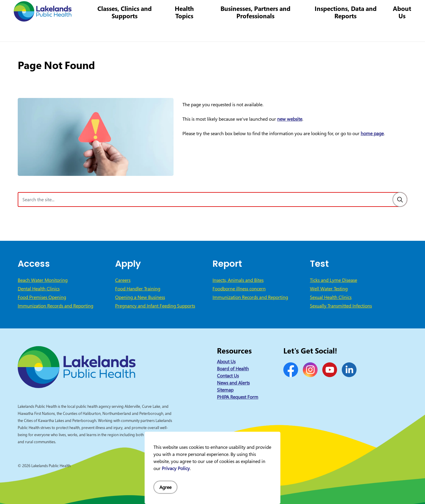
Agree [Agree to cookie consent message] (165, 487)
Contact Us (221, 10)
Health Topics (190, 31)
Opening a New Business (140, 297)
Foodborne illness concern (239, 289)
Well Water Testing (329, 289)
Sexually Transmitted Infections (341, 306)
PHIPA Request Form (238, 397)
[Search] (400, 199)
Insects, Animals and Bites (238, 280)
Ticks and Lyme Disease (334, 280)
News (200, 10)
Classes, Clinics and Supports (131, 31)
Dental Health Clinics (39, 289)
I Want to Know (375, 10)
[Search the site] (212, 199)
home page (372, 133)
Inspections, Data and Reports (347, 31)
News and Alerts (233, 383)
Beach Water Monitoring (43, 280)
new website (290, 119)
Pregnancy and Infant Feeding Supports (155, 306)
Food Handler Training (138, 289)
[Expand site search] (412, 10)
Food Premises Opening (42, 297)
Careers (245, 10)
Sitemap (225, 390)
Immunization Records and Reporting (55, 306)
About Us (402, 31)
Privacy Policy (176, 468)
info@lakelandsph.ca (322, 10)
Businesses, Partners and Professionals (259, 31)
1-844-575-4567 (276, 10)
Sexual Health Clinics (331, 297)
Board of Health (233, 369)
